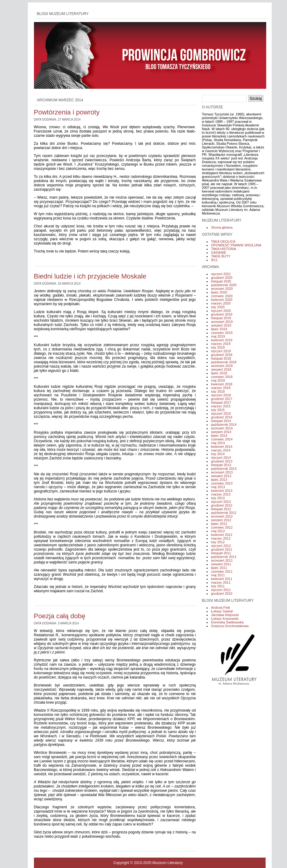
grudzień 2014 (222, 417)
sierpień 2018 (221, 369)
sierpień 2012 (221, 520)
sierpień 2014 (221, 432)
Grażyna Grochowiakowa (230, 626)
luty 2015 (218, 410)
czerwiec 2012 (222, 527)
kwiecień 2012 (222, 535)
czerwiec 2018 (222, 377)
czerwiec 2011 (222, 571)
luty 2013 (218, 498)
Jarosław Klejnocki (225, 615)
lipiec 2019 (219, 329)
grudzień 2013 (222, 461)
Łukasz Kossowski (225, 619)
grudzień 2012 (222, 505)
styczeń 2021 (221, 274)
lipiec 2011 (219, 568)
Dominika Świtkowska (227, 622)
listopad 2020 (221, 281)
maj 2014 (218, 443)
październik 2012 (224, 513)
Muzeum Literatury (168, 863)
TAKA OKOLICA (223, 241)
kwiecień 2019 (222, 340)
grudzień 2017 (222, 399)
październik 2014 (224, 425)
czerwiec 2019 (222, 333)
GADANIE (219, 253)
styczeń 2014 (221, 458)
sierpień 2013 (221, 476)
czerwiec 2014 (222, 439)
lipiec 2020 (219, 292)
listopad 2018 (221, 358)
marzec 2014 (221, 450)
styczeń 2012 (221, 546)
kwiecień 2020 (222, 300)
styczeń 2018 (221, 395)
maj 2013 (218, 487)
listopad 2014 (221, 421)
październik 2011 (224, 557)
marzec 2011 (221, 582)
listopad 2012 (221, 509)
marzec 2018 (221, 388)
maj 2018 (218, 380)
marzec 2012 (221, 538)
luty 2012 (218, 542)
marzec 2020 (221, 303)
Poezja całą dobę (60, 616)
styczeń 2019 (221, 351)
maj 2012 (218, 531)
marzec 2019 (221, 344)
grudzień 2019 (222, 314)
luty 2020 (218, 307)
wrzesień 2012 (222, 516)
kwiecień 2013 (222, 491)
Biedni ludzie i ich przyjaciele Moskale (90, 276)
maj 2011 (218, 575)
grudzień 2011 (222, 549)
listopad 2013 (221, 465)
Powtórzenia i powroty (67, 112)
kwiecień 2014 (222, 447)
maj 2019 (218, 336)
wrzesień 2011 (222, 560)
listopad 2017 (221, 402)
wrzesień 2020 (222, 289)
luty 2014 (218, 454)
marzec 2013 (221, 494)
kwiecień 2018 (222, 384)
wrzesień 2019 (222, 322)
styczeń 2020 (221, 311)
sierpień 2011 (221, 564)
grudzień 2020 (222, 278)
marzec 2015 (221, 406)
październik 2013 (224, 469)
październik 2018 (224, 362)
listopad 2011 (221, 553)
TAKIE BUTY (221, 256)
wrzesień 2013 (222, 472)
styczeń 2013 (221, 502)
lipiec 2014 (219, 436)
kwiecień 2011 (222, 579)
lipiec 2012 (219, 524)
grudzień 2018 (222, 355)
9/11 (214, 260)
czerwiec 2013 (222, 483)
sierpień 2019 (221, 325)
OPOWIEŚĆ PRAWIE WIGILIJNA (236, 245)
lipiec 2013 (219, 480)
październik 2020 (224, 285)
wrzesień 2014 (222, 428)
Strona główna (222, 227)
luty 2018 (218, 391)
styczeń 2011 (221, 590)
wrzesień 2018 (222, 366)
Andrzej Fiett (221, 608)
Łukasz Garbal (222, 611)
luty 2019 (218, 347)
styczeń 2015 (221, 413)
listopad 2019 (221, 318)
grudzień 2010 (222, 593)
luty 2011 (218, 586)
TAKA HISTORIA (224, 249)
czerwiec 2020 (222, 296)
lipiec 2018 (219, 373)
